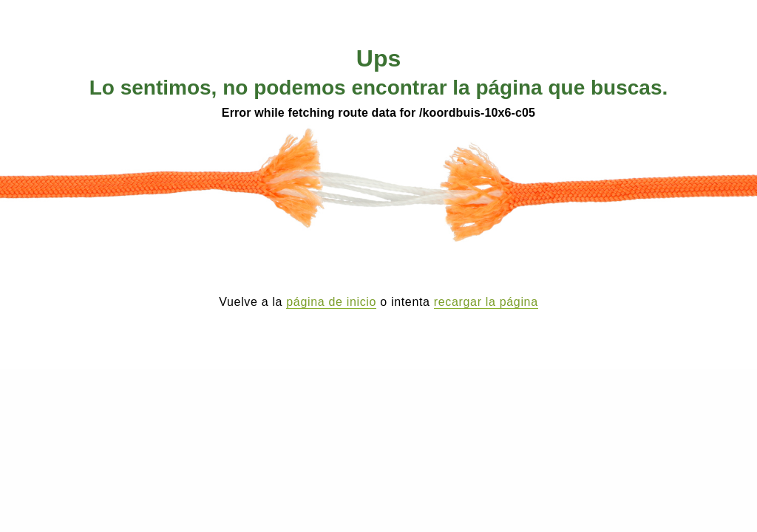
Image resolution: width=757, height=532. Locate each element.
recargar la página (486, 302)
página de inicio (331, 302)
